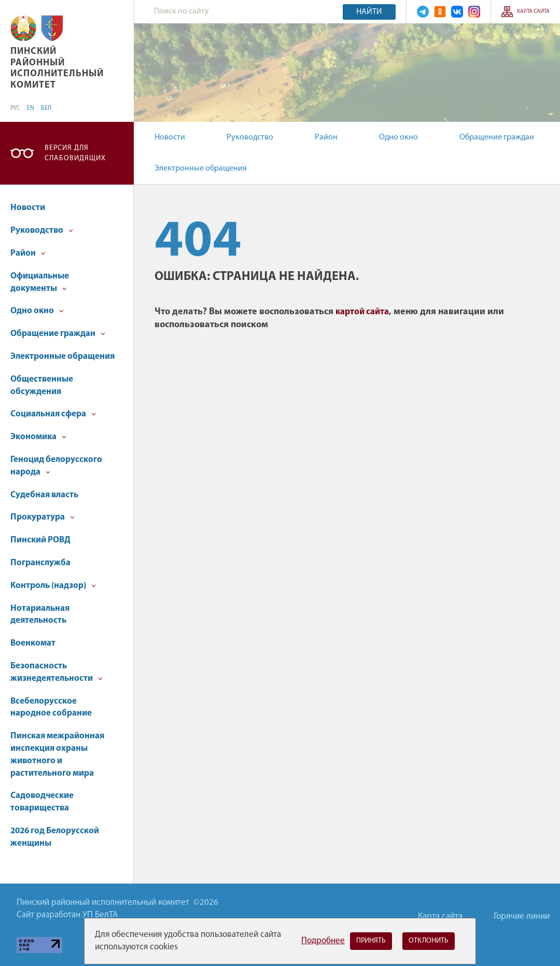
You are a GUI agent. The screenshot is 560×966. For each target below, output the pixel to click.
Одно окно (398, 137)
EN (31, 108)
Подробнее (323, 941)
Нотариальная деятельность (40, 615)
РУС (15, 108)
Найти (369, 12)
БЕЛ (46, 108)
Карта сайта (533, 12)
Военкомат (33, 643)
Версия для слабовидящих (75, 153)
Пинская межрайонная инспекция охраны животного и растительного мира (57, 754)
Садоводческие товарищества (42, 802)
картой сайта (362, 312)
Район (326, 137)
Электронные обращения (201, 169)
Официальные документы (40, 282)
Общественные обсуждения (42, 386)
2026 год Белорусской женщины (55, 837)
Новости (170, 137)
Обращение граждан (497, 137)
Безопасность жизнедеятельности (57, 672)
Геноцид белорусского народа (56, 466)
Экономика (38, 437)
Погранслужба (40, 563)
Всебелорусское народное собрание (51, 708)
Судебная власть (44, 495)
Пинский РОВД (40, 540)
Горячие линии (522, 916)
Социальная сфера (53, 414)
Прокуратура (43, 517)
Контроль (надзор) (53, 586)
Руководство (250, 137)
